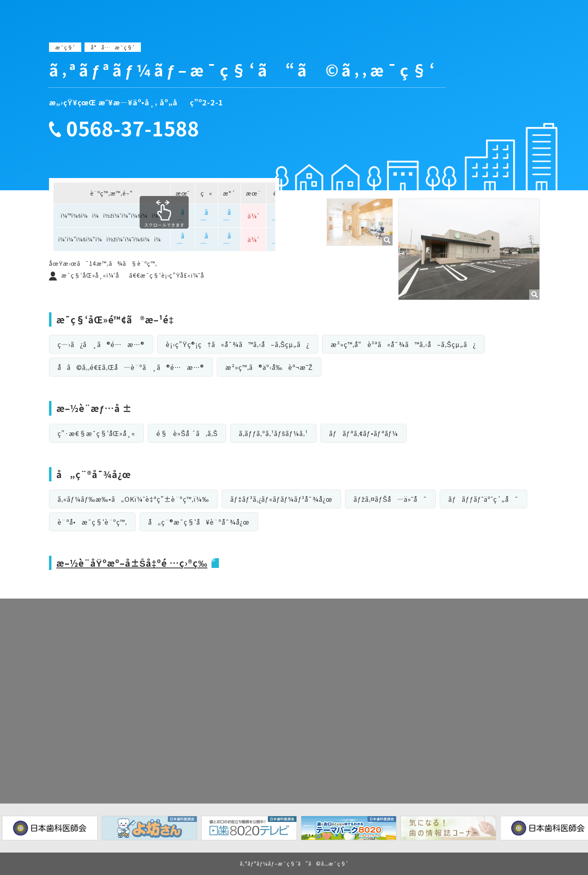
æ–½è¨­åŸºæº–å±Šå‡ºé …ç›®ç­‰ (133, 563)
